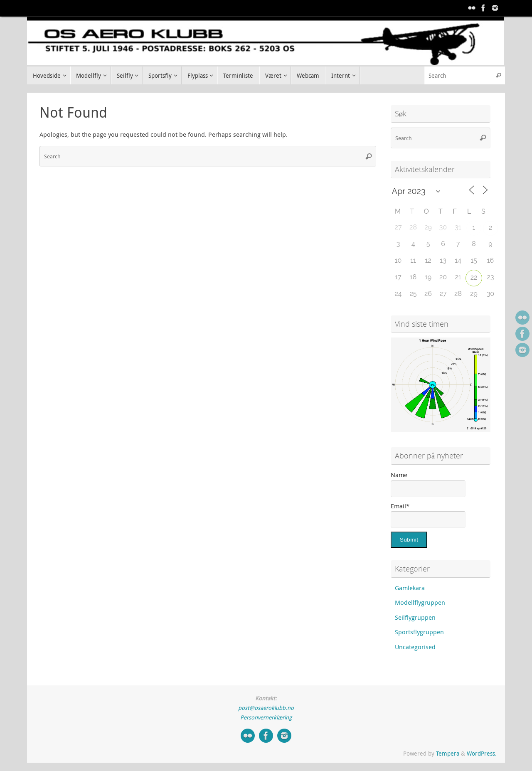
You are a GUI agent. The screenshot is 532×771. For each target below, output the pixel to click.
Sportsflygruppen (419, 632)
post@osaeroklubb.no (266, 708)
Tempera (448, 754)
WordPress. (482, 754)
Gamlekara (410, 588)
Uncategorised (415, 647)
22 (474, 277)
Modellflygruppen (420, 602)
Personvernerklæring (266, 717)
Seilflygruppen (415, 617)
